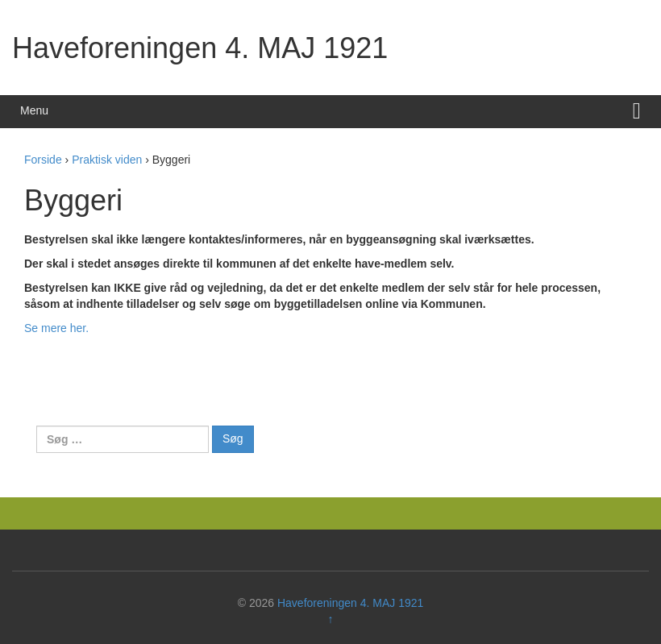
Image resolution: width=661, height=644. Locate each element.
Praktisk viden (107, 160)
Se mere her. (56, 328)
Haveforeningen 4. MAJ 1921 (200, 48)
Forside (43, 160)
